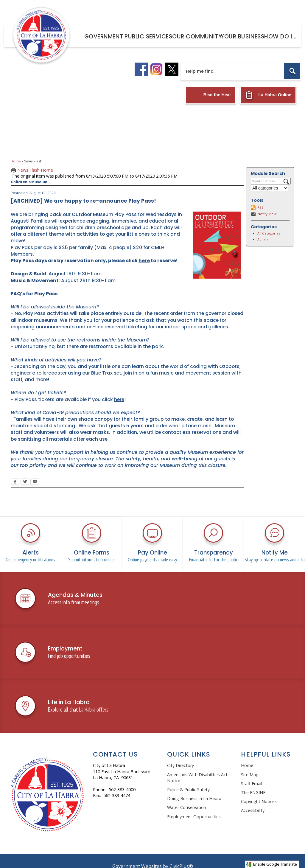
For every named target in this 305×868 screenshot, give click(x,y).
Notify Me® (267, 204)
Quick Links (189, 744)
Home (16, 151)
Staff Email (252, 773)
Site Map (250, 764)
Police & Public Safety (188, 779)
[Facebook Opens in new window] (15, 472)
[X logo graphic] (172, 59)
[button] (292, 61)
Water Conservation (187, 797)
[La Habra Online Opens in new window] (268, 85)
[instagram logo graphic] (157, 59)
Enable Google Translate (271, 864)
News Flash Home (35, 160)
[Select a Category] (270, 178)
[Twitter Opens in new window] (25, 472)
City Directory (180, 755)
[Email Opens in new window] (35, 472)
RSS (260, 197)
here (119, 389)
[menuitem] (103, 35)
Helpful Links (266, 744)
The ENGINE (253, 782)
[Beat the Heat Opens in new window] (211, 85)
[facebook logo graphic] (141, 59)
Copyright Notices (259, 791)
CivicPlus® (181, 856)
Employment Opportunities (194, 806)
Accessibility (253, 800)
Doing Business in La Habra (194, 788)
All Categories (269, 223)
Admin (263, 229)
